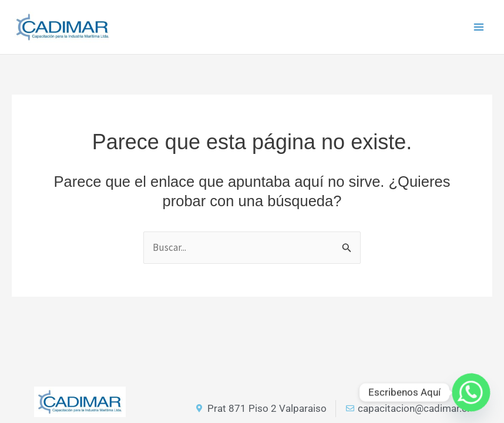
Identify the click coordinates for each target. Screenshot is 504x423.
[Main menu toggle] (479, 27)
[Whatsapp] (471, 392)
